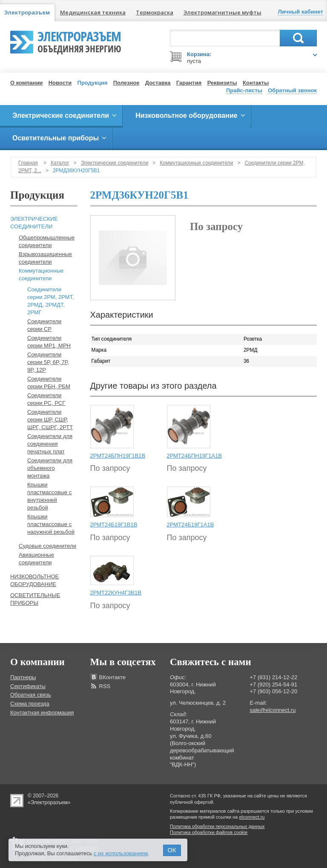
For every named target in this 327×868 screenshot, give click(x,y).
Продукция (93, 83)
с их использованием (121, 853)
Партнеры (23, 677)
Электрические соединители (115, 163)
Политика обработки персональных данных (217, 826)
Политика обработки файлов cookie (209, 832)
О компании (26, 83)
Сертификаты (28, 686)
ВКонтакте (113, 677)
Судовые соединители (47, 546)
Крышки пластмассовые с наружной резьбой (51, 524)
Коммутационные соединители (196, 163)
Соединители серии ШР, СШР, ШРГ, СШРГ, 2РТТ (50, 420)
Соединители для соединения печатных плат (50, 444)
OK (172, 850)
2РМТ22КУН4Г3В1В (116, 593)
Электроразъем (79, 41)
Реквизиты (222, 83)
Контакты (256, 83)
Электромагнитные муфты (222, 12)
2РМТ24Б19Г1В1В (114, 525)
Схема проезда (30, 704)
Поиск (298, 38)
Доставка (158, 83)
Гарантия (189, 83)
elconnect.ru (252, 817)
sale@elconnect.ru (273, 710)
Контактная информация (42, 713)
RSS (105, 686)
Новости (60, 83)
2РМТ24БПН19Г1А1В (195, 456)
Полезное (126, 83)
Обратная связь (31, 695)
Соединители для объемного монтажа (50, 468)
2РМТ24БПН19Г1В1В (118, 456)
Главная (28, 163)
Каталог (60, 163)
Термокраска (155, 12)
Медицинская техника (93, 12)
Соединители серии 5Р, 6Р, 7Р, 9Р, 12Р (48, 362)
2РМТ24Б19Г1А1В (191, 525)
